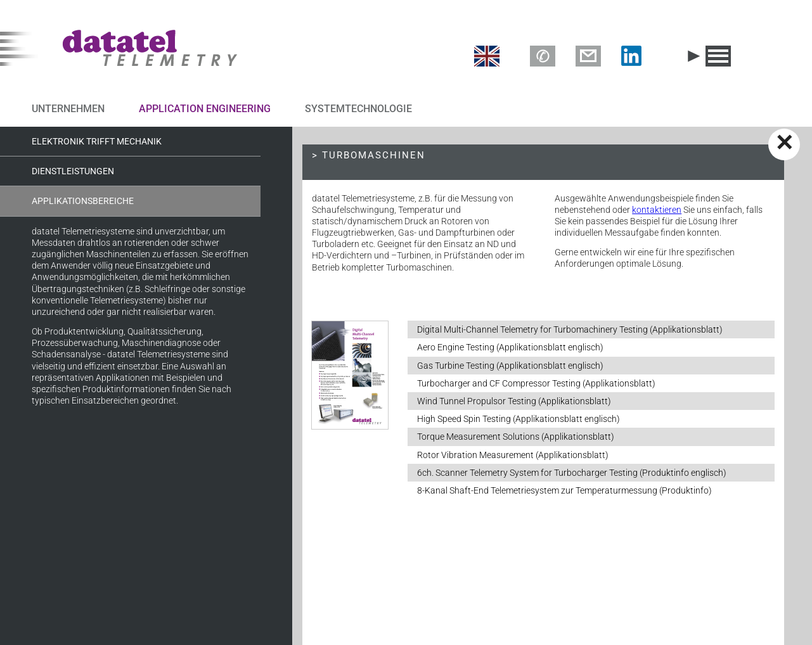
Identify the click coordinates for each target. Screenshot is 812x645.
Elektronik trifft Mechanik (97, 141)
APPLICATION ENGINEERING (205, 109)
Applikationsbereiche (83, 201)
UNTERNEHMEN (68, 109)
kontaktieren (657, 210)
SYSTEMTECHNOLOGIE (358, 109)
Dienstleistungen (73, 171)
